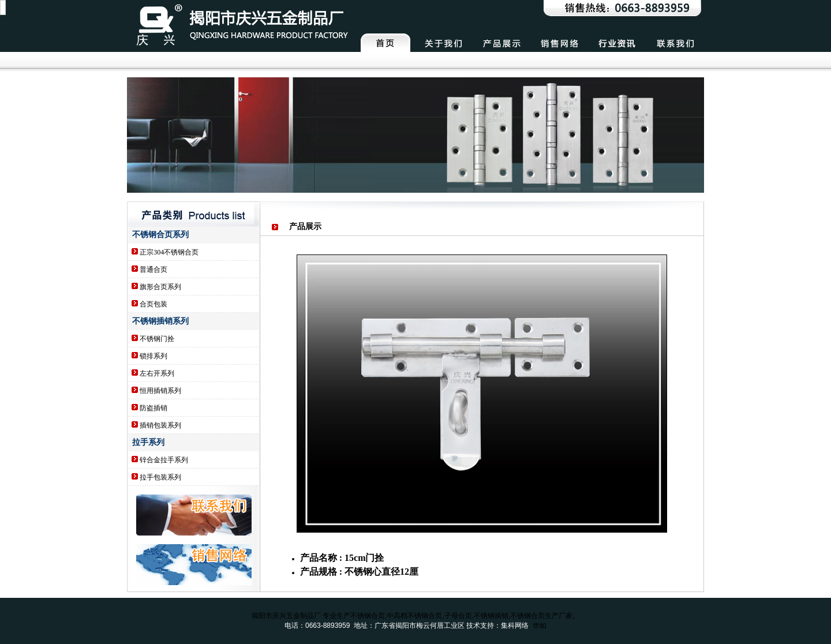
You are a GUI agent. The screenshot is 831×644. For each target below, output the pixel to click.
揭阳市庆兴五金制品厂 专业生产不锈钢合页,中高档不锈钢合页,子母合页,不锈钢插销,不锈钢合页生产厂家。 (416, 616)
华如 (540, 626)
